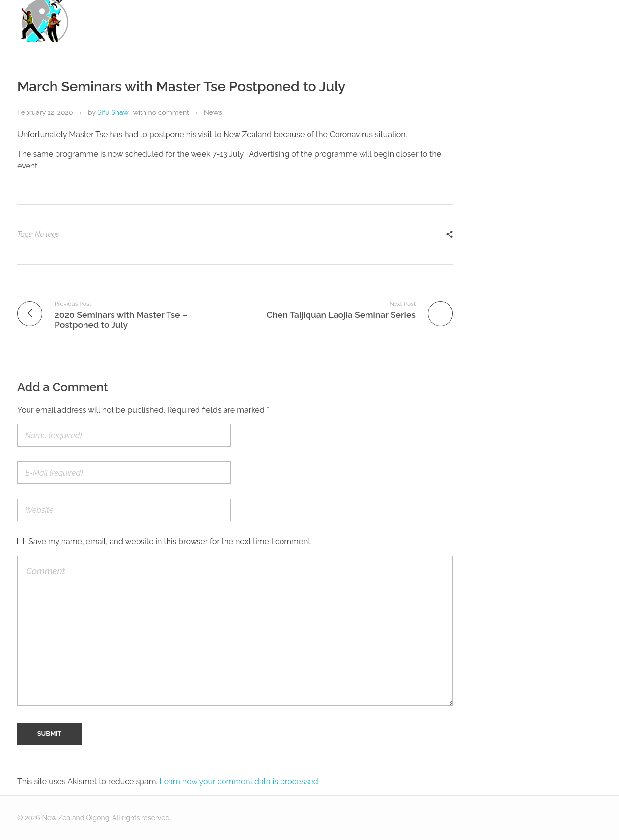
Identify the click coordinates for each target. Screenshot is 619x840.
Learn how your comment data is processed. (240, 781)
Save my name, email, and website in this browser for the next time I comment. (170, 542)
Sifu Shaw (113, 112)
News (213, 112)
